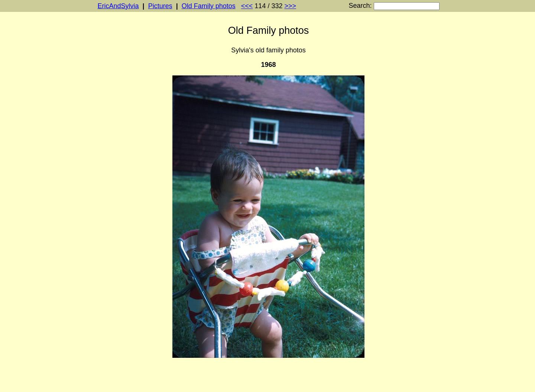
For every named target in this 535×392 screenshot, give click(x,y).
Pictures (160, 6)
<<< (247, 6)
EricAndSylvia (118, 6)
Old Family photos (209, 6)
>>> (290, 6)
